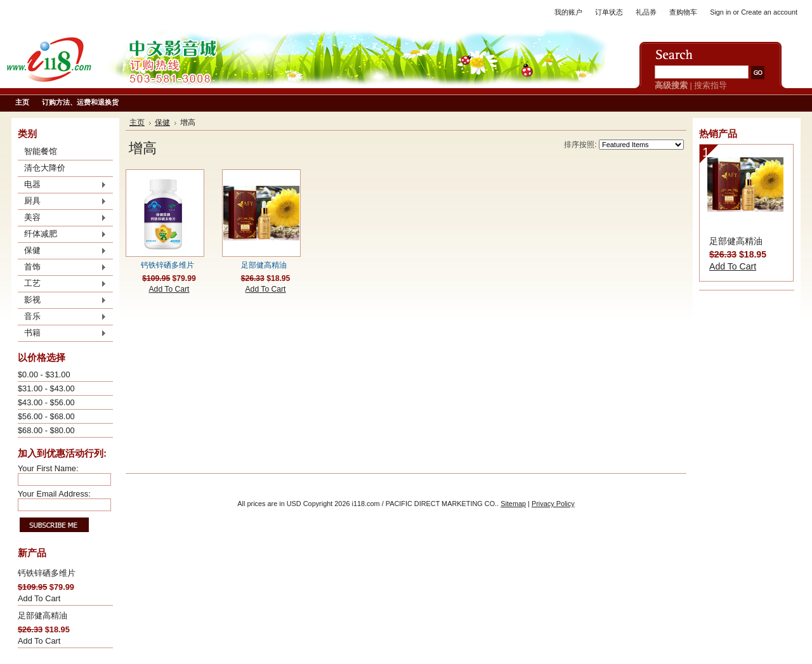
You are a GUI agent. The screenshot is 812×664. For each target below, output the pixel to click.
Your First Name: (48, 468)
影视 (62, 301)
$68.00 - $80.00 (46, 430)
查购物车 (683, 12)
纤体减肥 (62, 235)
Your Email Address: (54, 494)
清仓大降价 (45, 168)
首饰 (62, 268)
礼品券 (646, 12)
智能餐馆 (41, 151)
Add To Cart (39, 598)
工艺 (62, 284)
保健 (62, 251)
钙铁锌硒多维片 (47, 573)
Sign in (720, 12)
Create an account (769, 12)
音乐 (62, 317)
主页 (137, 122)
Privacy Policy (553, 504)
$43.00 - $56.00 (46, 402)
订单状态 (609, 12)
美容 (62, 218)
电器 (62, 185)
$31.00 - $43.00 (46, 388)
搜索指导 (710, 85)
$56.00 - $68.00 (46, 416)
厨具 (62, 202)
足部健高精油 (43, 615)
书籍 (62, 334)
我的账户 (568, 12)
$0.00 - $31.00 (44, 374)
